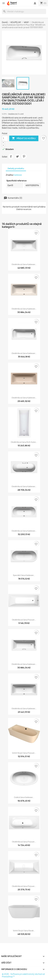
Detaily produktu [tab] (16, 168)
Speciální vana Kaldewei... (24, 575)
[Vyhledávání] (24, 11)
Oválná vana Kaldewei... (24, 797)
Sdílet (11, 156)
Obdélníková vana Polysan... (24, 620)
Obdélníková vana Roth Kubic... (24, 442)
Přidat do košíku (24, 138)
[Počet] (5, 138)
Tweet (17, 156)
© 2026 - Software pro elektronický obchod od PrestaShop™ (23, 975)
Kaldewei (18, 175)
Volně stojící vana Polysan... (24, 753)
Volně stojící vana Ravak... (24, 931)
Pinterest (24, 156)
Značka (9, 175)
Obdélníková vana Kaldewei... (24, 264)
